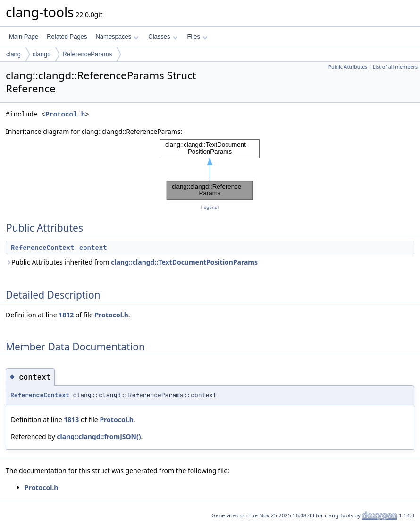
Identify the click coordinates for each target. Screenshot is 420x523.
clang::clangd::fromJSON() (99, 436)
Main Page (24, 37)
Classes (163, 37)
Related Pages (67, 37)
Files (197, 37)
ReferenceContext (42, 248)
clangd (42, 54)
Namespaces (117, 37)
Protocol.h (65, 114)
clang (13, 54)
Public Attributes (348, 67)
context (93, 248)
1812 (66, 315)
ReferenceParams (87, 54)
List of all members (395, 67)
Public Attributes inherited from (132, 262)
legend (210, 207)
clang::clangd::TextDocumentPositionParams (184, 262)
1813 (71, 419)
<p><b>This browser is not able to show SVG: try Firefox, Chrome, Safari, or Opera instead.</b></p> (210, 170)
